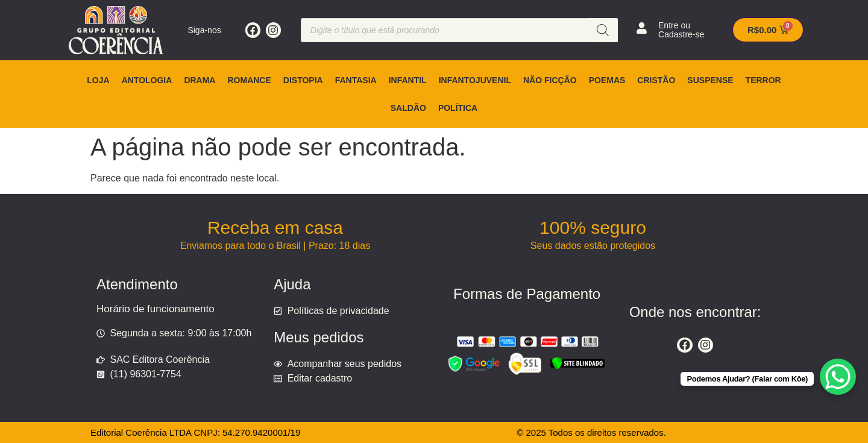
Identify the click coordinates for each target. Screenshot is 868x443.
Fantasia (356, 80)
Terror (763, 80)
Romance (249, 80)
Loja (98, 80)
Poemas (607, 80)
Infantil (408, 80)
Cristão (656, 80)
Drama (200, 80)
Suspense (710, 80)
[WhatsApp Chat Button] (838, 377)
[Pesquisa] (603, 30)
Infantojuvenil (475, 80)
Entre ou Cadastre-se (681, 30)
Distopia (303, 80)
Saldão (408, 108)
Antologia (147, 80)
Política (458, 108)
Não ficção (550, 80)
